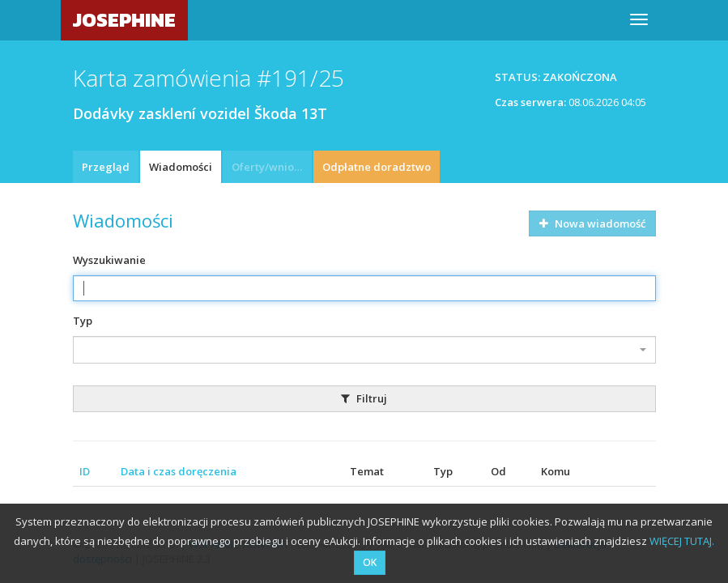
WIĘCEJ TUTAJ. (682, 541)
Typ (83, 321)
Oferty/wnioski (270, 167)
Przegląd (106, 167)
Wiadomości (181, 167)
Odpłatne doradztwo (377, 167)
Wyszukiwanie (109, 260)
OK (370, 562)
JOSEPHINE (124, 20)
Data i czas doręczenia (179, 471)
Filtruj (364, 398)
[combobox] (364, 350)
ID (85, 471)
